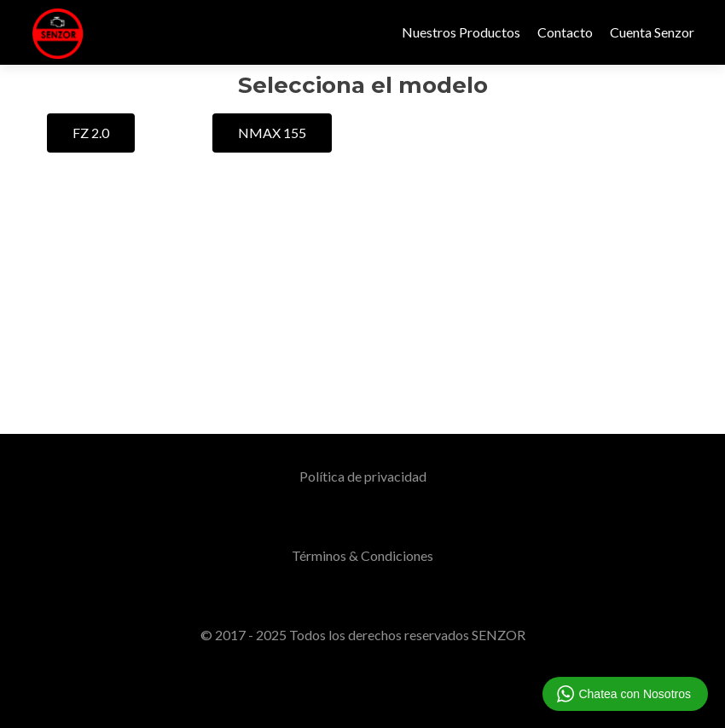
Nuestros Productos (461, 32)
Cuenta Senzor (652, 32)
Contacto (565, 32)
